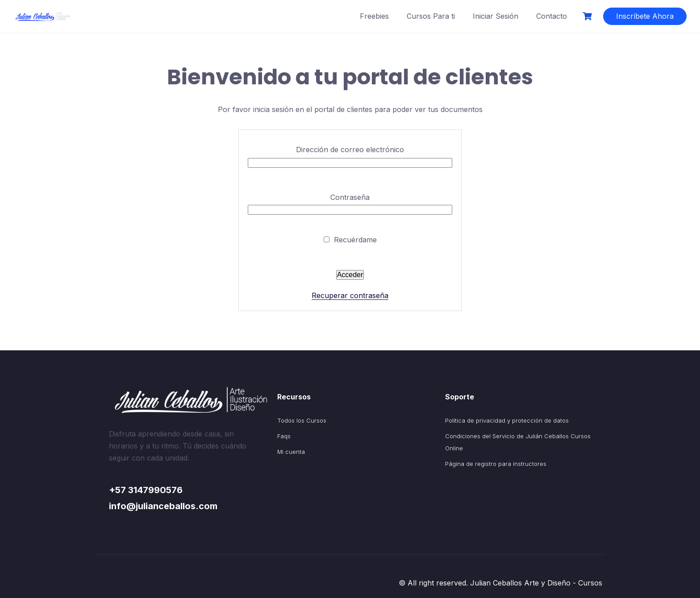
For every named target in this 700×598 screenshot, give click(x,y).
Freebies (374, 16)
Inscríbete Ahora (645, 16)
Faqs (284, 436)
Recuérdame (350, 240)
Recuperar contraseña (350, 295)
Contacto (552, 16)
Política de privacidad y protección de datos (507, 420)
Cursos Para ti (431, 16)
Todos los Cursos (302, 420)
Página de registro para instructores (496, 464)
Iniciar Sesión (496, 16)
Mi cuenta (291, 452)
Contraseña (350, 197)
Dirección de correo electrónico (350, 149)
